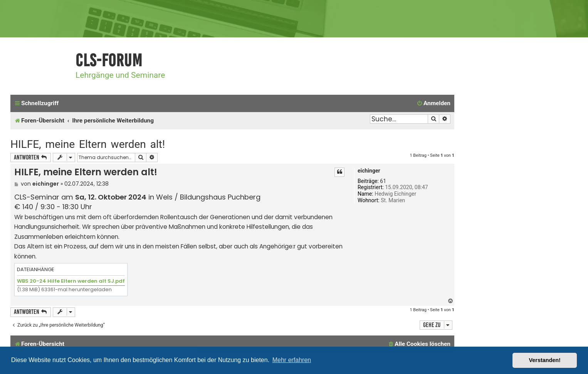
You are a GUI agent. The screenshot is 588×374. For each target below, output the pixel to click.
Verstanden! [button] (545, 360)
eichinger (369, 171)
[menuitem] (433, 104)
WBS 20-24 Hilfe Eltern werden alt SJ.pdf (71, 281)
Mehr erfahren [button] (292, 360)
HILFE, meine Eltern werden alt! (88, 144)
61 (383, 181)
